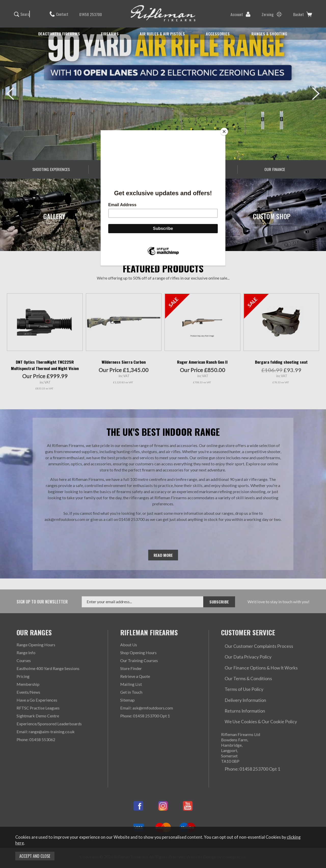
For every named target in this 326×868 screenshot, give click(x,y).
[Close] (224, 131)
